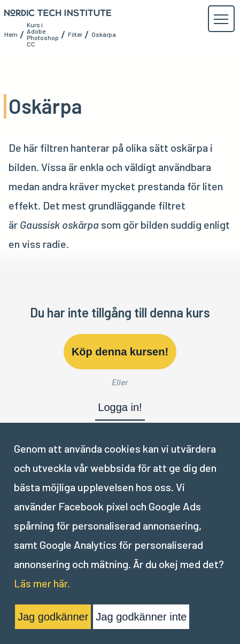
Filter (75, 34)
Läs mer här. (42, 583)
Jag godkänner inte (141, 617)
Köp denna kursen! (120, 352)
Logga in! (120, 407)
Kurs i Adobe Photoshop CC (43, 34)
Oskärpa (104, 34)
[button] (221, 19)
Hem (11, 34)
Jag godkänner (53, 617)
